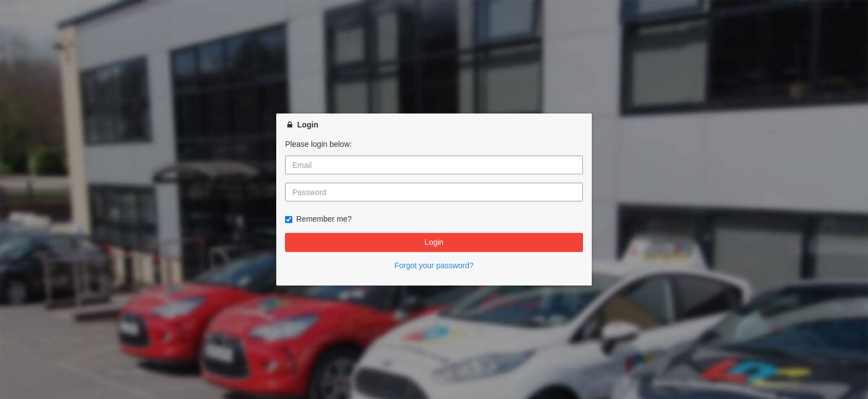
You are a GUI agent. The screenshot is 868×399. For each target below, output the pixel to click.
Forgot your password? (434, 265)
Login (434, 242)
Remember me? (318, 219)
